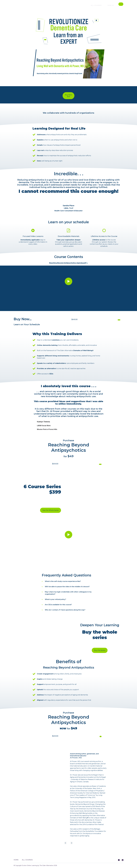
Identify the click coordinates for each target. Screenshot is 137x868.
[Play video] (68, 280)
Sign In (112, 5)
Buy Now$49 (68, 96)
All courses (100, 5)
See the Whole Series (51, 511)
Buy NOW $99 (95, 740)
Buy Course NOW (111, 320)
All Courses (27, 860)
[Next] (72, 848)
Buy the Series (100, 651)
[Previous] (65, 848)
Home (16, 860)
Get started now (93, 464)
